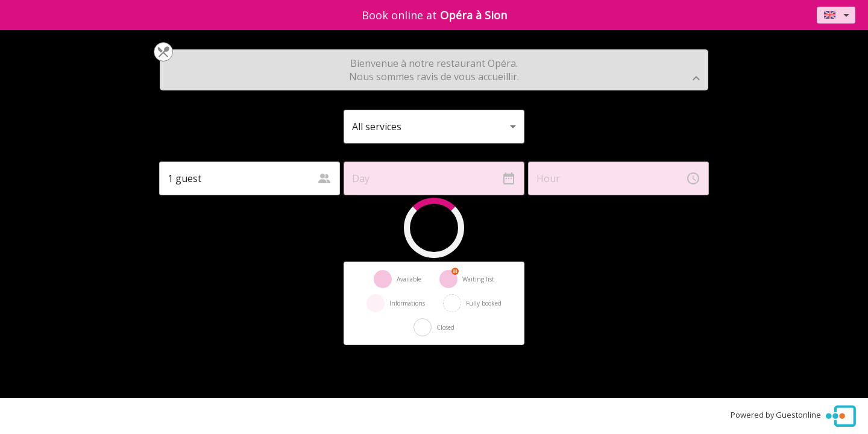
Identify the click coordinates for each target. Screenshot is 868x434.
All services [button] (377, 127)
